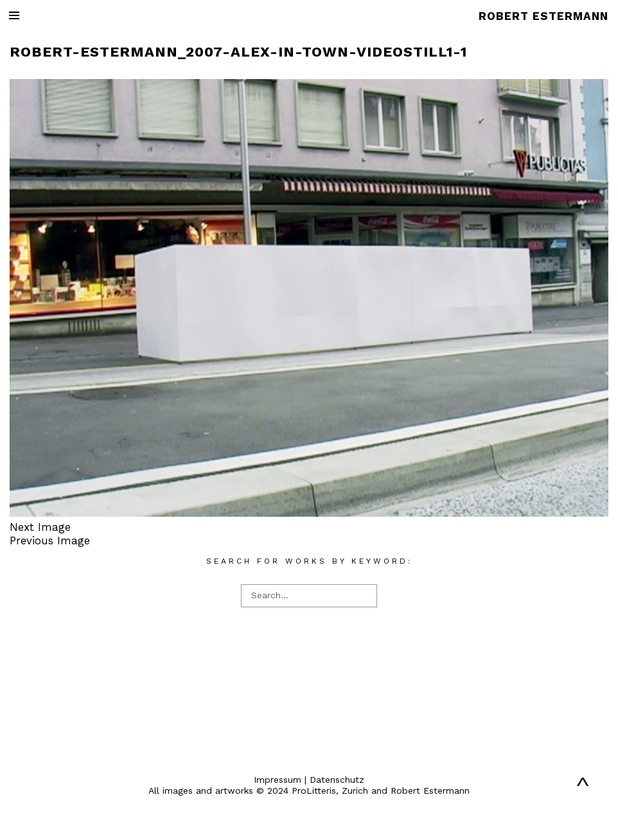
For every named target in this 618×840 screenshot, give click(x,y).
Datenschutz (337, 780)
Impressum (278, 780)
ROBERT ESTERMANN (543, 16)
